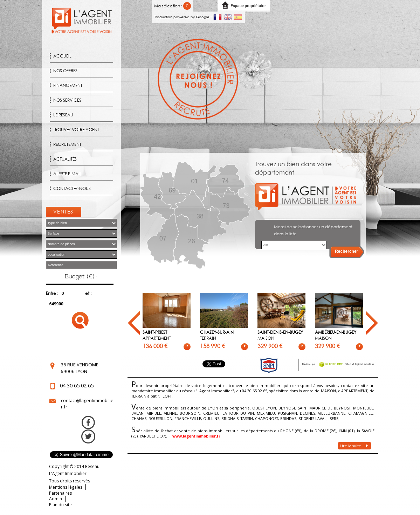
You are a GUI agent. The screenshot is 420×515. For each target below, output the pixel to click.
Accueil (62, 56)
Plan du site (60, 505)
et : (88, 293)
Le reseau (63, 115)
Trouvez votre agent (76, 130)
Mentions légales (66, 487)
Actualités (65, 159)
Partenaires (60, 493)
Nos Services (67, 100)
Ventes (63, 212)
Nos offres (65, 71)
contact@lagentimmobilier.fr (87, 404)
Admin (56, 499)
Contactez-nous (72, 188)
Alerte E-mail (67, 174)
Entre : (52, 293)
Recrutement (67, 144)
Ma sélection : (173, 6)
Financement (68, 85)
